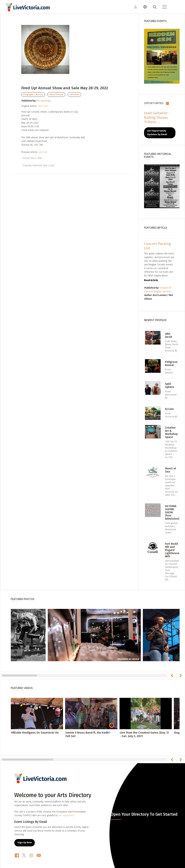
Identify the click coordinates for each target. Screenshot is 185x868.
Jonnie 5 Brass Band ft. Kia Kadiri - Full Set (88, 734)
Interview (74, 95)
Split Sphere (169, 385)
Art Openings (44, 101)
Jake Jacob (169, 335)
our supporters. (67, 815)
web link (43, 152)
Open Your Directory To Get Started (144, 814)
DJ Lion (169, 409)
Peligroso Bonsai (171, 363)
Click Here (43, 106)
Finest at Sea (171, 470)
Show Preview (56, 95)
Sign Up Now (25, 843)
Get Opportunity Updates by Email (157, 133)
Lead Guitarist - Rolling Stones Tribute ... (157, 117)
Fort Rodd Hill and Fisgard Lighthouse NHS (172, 550)
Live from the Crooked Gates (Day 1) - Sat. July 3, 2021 (144, 734)
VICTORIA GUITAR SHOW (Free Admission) (172, 512)
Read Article (151, 280)
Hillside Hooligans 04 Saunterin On (35, 733)
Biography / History (33, 95)
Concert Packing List (157, 246)
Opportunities (154, 103)
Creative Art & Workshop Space (171, 432)
